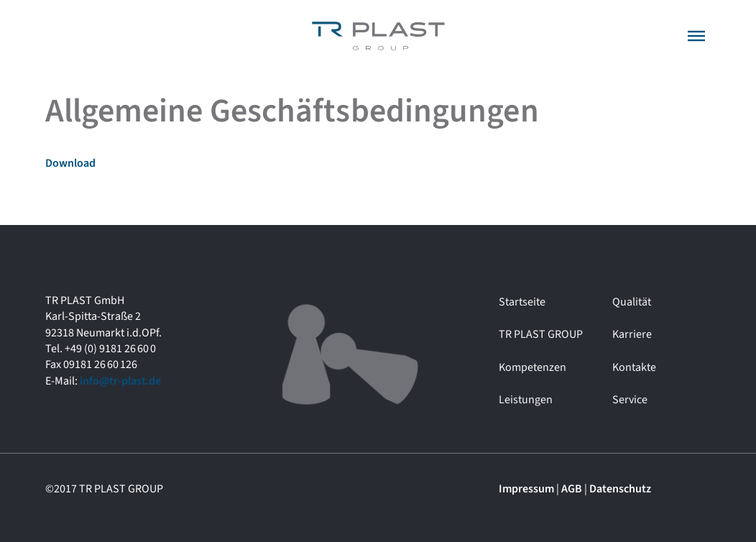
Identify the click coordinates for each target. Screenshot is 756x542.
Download (70, 163)
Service (630, 400)
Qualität (632, 302)
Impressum (526, 489)
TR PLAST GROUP (541, 334)
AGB (572, 489)
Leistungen (526, 400)
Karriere (632, 334)
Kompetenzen (533, 367)
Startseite (522, 302)
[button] (696, 36)
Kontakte (634, 367)
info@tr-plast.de (120, 381)
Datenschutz (620, 489)
